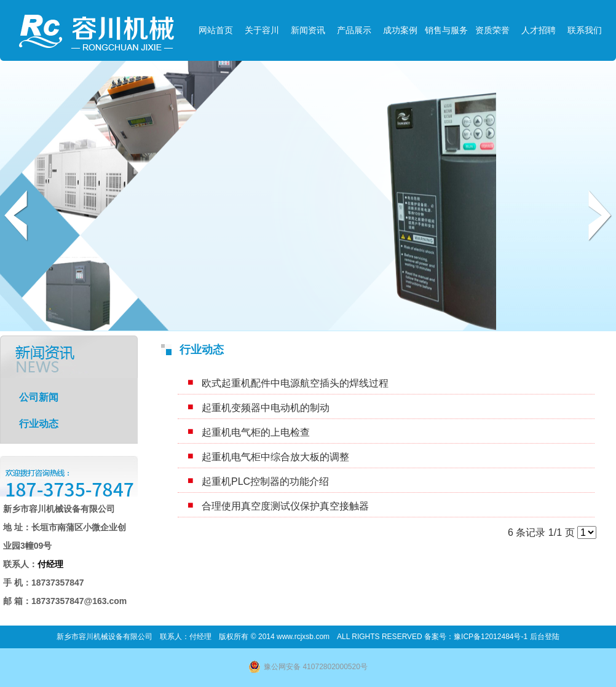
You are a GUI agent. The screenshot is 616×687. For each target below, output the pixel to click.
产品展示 (354, 30)
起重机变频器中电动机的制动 (266, 408)
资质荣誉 (492, 30)
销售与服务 (446, 30)
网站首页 (216, 30)
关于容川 (262, 30)
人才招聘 (539, 30)
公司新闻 (39, 397)
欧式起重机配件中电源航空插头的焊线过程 (295, 383)
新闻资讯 (308, 30)
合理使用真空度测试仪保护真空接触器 (285, 506)
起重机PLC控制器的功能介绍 (265, 481)
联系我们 (585, 30)
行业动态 (39, 424)
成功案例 (400, 30)
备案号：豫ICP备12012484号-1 (477, 637)
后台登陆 (545, 637)
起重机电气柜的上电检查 (256, 432)
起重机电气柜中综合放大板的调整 (275, 457)
